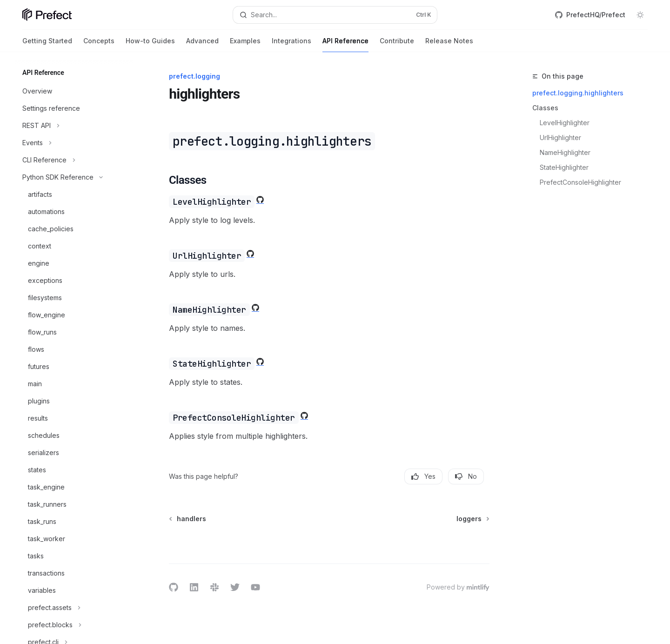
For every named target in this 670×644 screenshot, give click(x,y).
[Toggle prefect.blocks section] (74, 625)
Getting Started (47, 44)
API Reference (345, 44)
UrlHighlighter (561, 138)
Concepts (99, 44)
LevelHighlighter (566, 123)
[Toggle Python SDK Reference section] (74, 177)
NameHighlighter (566, 152)
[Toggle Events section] (74, 143)
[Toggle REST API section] (74, 126)
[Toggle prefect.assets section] (74, 608)
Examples (245, 44)
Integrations (291, 44)
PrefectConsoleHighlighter (581, 182)
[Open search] (335, 15)
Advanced (202, 44)
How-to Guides (150, 44)
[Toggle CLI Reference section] (74, 160)
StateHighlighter (565, 167)
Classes (545, 108)
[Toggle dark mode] (640, 15)
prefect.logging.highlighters (578, 93)
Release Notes (449, 44)
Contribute (397, 44)
